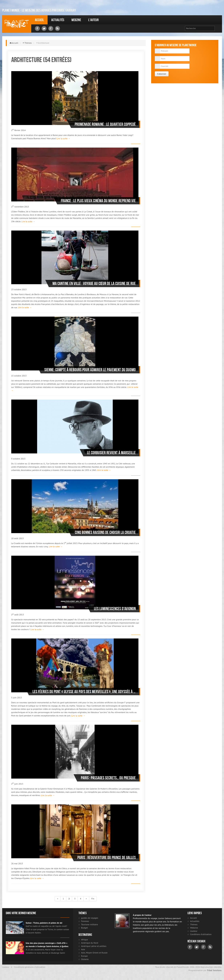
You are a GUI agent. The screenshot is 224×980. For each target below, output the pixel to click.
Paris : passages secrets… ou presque (108, 778)
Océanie (85, 959)
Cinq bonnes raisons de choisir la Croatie (105, 532)
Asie (83, 949)
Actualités (58, 20)
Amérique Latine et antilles (94, 946)
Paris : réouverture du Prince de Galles (107, 858)
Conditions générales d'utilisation (30, 967)
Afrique (85, 940)
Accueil (39, 20)
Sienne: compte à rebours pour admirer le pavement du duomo (90, 370)
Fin (93, 899)
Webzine (76, 20)
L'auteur (93, 20)
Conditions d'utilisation (201, 934)
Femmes (85, 921)
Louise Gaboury (17, 24)
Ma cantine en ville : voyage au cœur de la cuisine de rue (94, 283)
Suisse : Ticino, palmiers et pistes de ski (44, 923)
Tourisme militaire (90, 924)
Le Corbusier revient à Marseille (111, 453)
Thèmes (28, 43)
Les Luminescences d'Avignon (115, 609)
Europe (84, 956)
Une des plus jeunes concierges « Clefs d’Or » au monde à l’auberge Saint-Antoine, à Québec (47, 945)
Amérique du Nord (90, 943)
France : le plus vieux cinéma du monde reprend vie (98, 201)
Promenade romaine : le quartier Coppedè (105, 124)
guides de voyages (90, 918)
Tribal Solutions (214, 970)
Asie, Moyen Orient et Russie (94, 953)
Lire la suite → (63, 138)
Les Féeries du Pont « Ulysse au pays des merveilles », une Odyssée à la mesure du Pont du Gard (84, 692)
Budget (85, 928)
